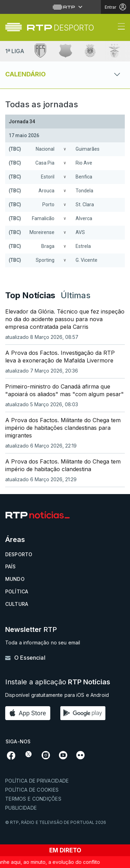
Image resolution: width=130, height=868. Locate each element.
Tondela (84, 191)
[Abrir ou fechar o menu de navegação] (119, 27)
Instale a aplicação (58, 682)
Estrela (83, 246)
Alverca (84, 218)
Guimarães (88, 149)
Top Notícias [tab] (30, 295)
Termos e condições (33, 799)
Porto (48, 205)
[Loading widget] (65, 193)
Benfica (84, 177)
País (11, 566)
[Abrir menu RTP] (65, 7)
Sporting (45, 260)
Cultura (17, 604)
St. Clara (85, 205)
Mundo (15, 579)
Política (17, 591)
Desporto (19, 554)
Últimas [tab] (76, 295)
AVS (80, 232)
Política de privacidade (37, 781)
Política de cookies (32, 790)
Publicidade (21, 808)
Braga (48, 246)
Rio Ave (84, 163)
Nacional (45, 149)
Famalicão (43, 218)
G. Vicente (86, 260)
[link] (60, 28)
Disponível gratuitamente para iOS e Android (57, 695)
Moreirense (42, 232)
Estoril (48, 177)
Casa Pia (45, 163)
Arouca (46, 191)
